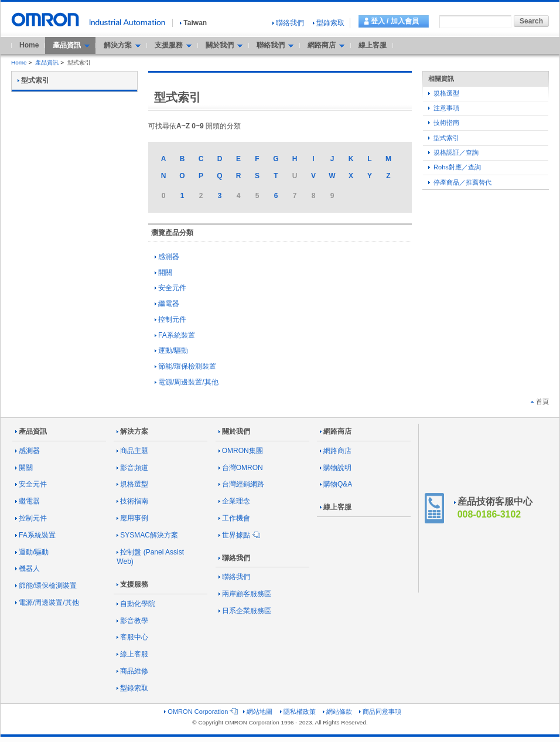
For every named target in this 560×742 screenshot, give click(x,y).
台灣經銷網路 (241, 484)
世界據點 (238, 535)
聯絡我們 (288, 23)
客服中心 (132, 637)
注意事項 (444, 108)
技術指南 (444, 122)
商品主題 (132, 451)
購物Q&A (336, 484)
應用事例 (132, 518)
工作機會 (234, 518)
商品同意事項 (380, 712)
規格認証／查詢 (453, 152)
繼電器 (167, 304)
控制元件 (170, 319)
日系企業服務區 (245, 611)
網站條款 (337, 712)
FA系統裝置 (175, 335)
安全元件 (170, 288)
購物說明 (336, 468)
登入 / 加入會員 (395, 21)
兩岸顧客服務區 (245, 594)
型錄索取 (329, 23)
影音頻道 (132, 468)
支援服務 (132, 584)
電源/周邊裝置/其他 (187, 382)
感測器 (167, 257)
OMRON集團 (241, 451)
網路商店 (336, 431)
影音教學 (132, 621)
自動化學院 (136, 604)
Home (29, 45)
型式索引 (444, 138)
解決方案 (132, 431)
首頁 (540, 401)
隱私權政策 (298, 712)
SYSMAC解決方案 (147, 535)
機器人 (28, 569)
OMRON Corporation (200, 712)
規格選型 (444, 93)
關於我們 (234, 431)
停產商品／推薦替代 (460, 182)
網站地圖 (258, 712)
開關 (163, 273)
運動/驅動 (171, 350)
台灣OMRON (241, 468)
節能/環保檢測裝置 (185, 366)
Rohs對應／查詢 (455, 167)
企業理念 (234, 501)
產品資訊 (47, 62)
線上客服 (373, 45)
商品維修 (132, 671)
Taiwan (193, 23)
